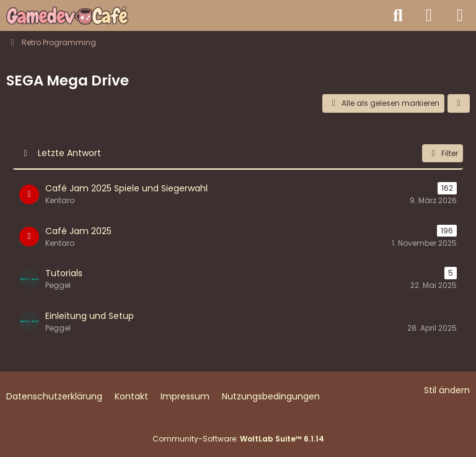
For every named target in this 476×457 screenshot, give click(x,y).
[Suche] (398, 15)
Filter (443, 153)
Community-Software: (238, 439)
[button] (459, 103)
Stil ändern (447, 390)
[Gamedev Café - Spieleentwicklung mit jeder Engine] (67, 15)
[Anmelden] (429, 15)
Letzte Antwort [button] (69, 153)
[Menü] (460, 15)
